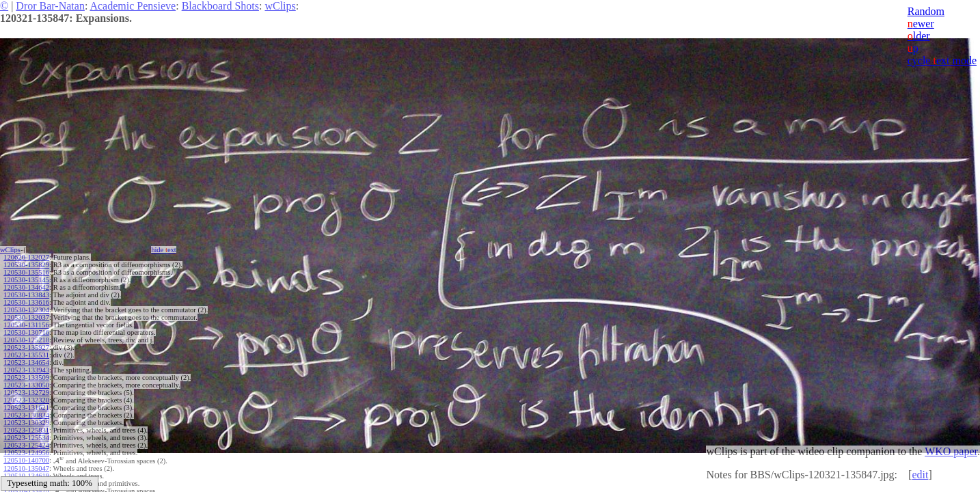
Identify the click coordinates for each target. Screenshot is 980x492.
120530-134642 (26, 287)
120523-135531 (26, 355)
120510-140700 (26, 460)
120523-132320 (26, 400)
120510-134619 (26, 475)
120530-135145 (26, 280)
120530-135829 (26, 265)
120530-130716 (26, 332)
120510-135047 (26, 468)
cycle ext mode (942, 60)
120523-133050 (26, 385)
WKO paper (951, 451)
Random (926, 11)
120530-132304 (26, 310)
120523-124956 (26, 453)
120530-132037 (26, 317)
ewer (921, 24)
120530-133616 (26, 302)
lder (919, 36)
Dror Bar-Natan (50, 6)
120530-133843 (26, 295)
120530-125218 (26, 340)
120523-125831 (26, 430)
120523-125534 (26, 438)
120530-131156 (26, 325)
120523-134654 (26, 363)
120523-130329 (26, 423)
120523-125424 (26, 445)
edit (920, 475)
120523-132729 (26, 393)
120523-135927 (26, 347)
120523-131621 (26, 408)
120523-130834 (26, 415)
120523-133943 (26, 370)
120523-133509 (26, 378)
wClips (280, 6)
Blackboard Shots (220, 6)
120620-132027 (26, 257)
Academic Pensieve (133, 6)
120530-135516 (26, 272)
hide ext (164, 250)
